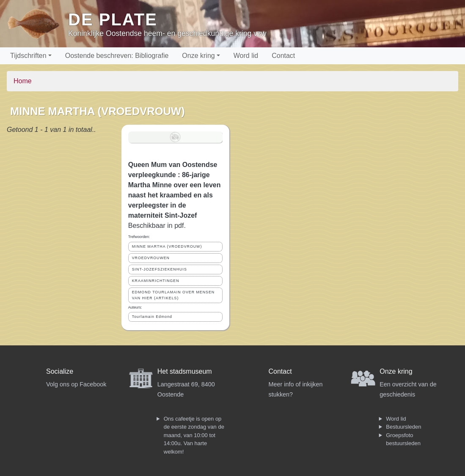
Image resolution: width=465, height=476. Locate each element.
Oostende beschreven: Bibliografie (117, 56)
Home (23, 81)
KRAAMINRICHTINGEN (156, 281)
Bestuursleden (403, 427)
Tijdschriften (28, 56)
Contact (283, 56)
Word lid (246, 56)
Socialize (60, 371)
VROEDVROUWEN (151, 258)
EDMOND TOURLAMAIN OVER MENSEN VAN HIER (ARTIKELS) (173, 295)
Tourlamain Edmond (152, 317)
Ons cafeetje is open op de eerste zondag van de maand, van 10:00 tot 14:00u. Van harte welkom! (194, 435)
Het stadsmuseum (185, 371)
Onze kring (198, 56)
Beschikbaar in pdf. (157, 226)
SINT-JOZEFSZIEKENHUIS (160, 269)
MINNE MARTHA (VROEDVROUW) (167, 246)
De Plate (113, 19)
